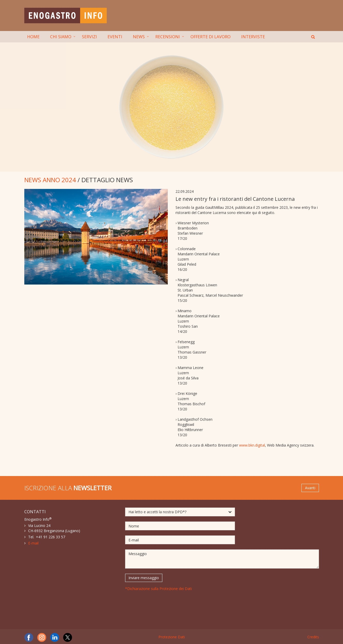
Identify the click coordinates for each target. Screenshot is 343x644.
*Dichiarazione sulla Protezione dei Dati (158, 589)
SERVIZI (89, 37)
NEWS (139, 37)
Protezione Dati (172, 637)
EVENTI (115, 37)
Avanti (310, 488)
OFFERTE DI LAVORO (211, 37)
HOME (33, 37)
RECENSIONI (168, 37)
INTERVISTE (253, 37)
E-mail (33, 543)
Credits (313, 637)
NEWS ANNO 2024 (50, 180)
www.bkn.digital (252, 445)
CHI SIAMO (61, 37)
